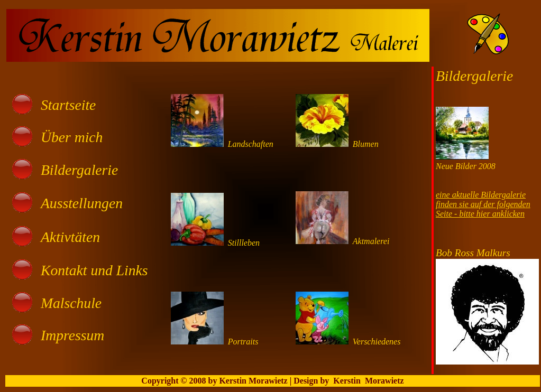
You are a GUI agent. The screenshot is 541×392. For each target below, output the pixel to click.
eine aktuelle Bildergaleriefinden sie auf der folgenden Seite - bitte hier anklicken (483, 204)
